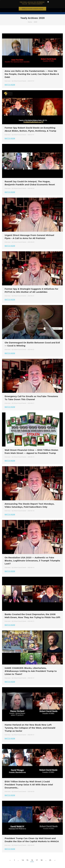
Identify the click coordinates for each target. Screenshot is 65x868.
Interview (7, 73)
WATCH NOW (10, 77)
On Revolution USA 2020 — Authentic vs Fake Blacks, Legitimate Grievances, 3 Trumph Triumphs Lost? (32, 553)
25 (50, 852)
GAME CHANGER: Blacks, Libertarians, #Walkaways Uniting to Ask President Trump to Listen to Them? (31, 663)
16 (32, 852)
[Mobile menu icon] (61, 3)
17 (37, 852)
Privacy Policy (34, 866)
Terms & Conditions (23, 866)
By (19, 73)
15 (27, 852)
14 (23, 852)
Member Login (44, 866)
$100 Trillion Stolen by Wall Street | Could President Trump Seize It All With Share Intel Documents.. (29, 777)
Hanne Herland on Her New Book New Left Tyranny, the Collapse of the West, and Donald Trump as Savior (30, 720)
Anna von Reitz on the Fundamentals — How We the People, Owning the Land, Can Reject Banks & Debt (32, 66)
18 (41, 852)
